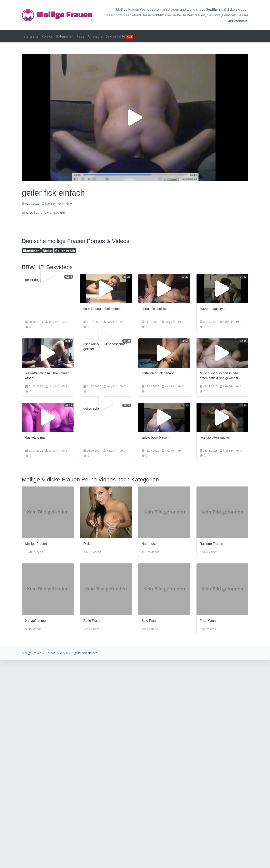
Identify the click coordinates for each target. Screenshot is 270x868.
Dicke (47, 251)
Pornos (47, 36)
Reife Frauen (93, 621)
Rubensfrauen (194, 15)
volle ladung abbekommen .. (104, 309)
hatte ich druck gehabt (158, 373)
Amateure (95, 36)
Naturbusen (150, 544)
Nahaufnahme (36, 621)
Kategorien (65, 36)
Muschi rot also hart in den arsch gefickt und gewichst (219, 376)
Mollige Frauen (36, 544)
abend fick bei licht (155, 309)
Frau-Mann (208, 621)
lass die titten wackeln (216, 437)
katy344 (50, 203)
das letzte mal (35, 437)
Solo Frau (149, 621)
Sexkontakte (120, 36)
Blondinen (31, 251)
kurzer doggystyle (213, 309)
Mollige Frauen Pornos (133, 9)
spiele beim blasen (155, 437)
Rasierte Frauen (212, 544)
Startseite (31, 36)
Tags (80, 36)
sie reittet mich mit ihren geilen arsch (47, 376)
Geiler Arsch (65, 251)
